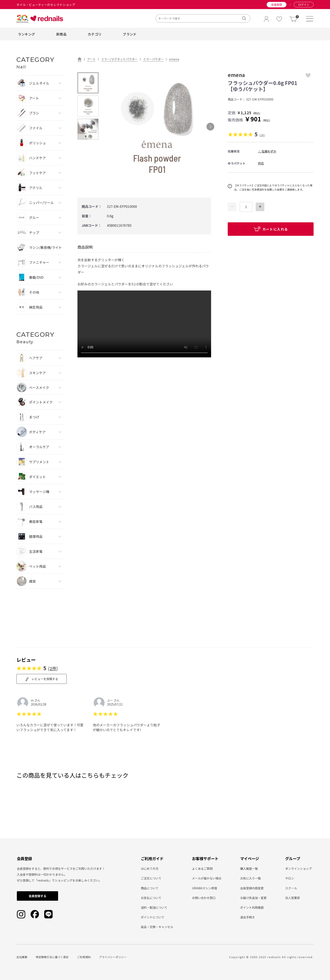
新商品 (61, 34)
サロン (290, 878)
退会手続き (247, 917)
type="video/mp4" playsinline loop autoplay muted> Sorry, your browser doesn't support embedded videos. (144, 324)
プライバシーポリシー (113, 957)
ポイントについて (153, 917)
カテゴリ (95, 34)
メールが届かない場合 (207, 878)
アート (91, 59)
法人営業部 (293, 898)
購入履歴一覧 (249, 869)
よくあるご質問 (202, 869)
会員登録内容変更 (252, 888)
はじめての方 (150, 869)
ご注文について (151, 878)
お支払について (151, 898)
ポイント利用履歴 (252, 907)
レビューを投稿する (42, 679)
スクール (291, 888)
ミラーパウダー (153, 59)
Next (210, 127)
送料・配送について (154, 907)
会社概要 (22, 957)
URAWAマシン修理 (205, 888)
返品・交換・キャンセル (157, 927)
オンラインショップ (298, 869)
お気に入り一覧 (250, 878)
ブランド (130, 34)
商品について (150, 888)
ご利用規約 (84, 957)
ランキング (27, 34)
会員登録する (37, 896)
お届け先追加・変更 (253, 898)
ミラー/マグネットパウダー (119, 59)
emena (174, 59)
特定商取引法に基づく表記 (52, 957)
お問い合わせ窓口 (204, 898)
